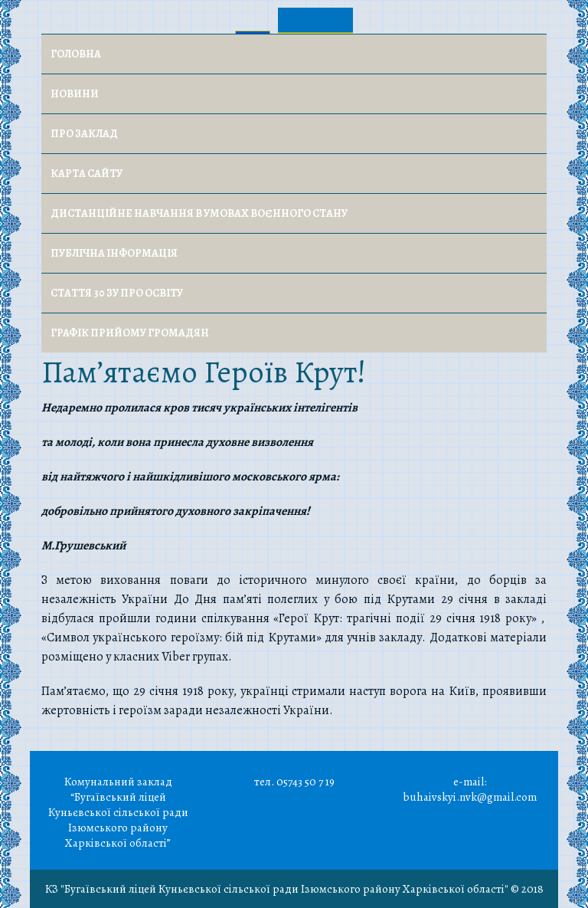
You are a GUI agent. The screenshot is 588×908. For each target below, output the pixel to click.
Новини (75, 94)
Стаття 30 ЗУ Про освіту (117, 293)
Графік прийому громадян (130, 333)
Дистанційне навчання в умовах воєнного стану (199, 213)
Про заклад (84, 134)
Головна (76, 54)
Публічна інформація (114, 253)
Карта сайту (87, 174)
